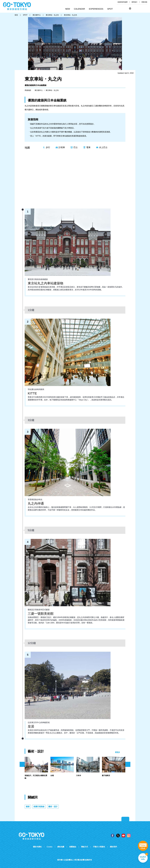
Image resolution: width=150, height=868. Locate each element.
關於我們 (113, 847)
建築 (28, 807)
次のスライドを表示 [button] (128, 764)
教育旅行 (134, 2)
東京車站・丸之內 (52, 90)
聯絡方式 (85, 847)
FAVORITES (145, 8)
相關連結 (73, 847)
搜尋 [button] (135, 8)
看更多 (117, 752)
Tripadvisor (75, 856)
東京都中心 (39, 90)
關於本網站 (37, 847)
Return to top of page (125, 819)
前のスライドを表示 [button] (22, 764)
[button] (80, 9)
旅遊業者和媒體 (123, 2)
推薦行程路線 (39, 807)
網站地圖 (61, 847)
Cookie (50, 847)
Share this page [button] (140, 8)
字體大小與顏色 (99, 847)
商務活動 (144, 2)
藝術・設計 (53, 807)
